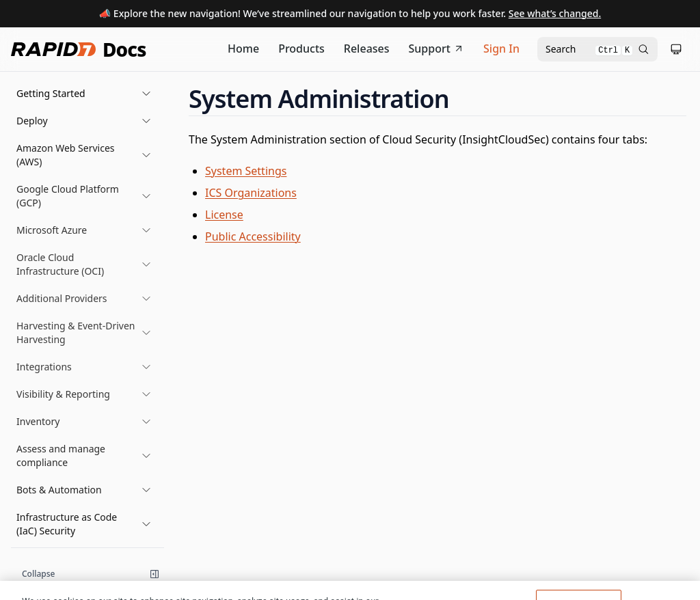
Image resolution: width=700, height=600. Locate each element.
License (224, 215)
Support (437, 49)
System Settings (246, 171)
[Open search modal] (597, 49)
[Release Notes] (367, 49)
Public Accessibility (253, 236)
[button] (84, 94)
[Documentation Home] (243, 49)
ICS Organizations (251, 193)
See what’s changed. (555, 13)
